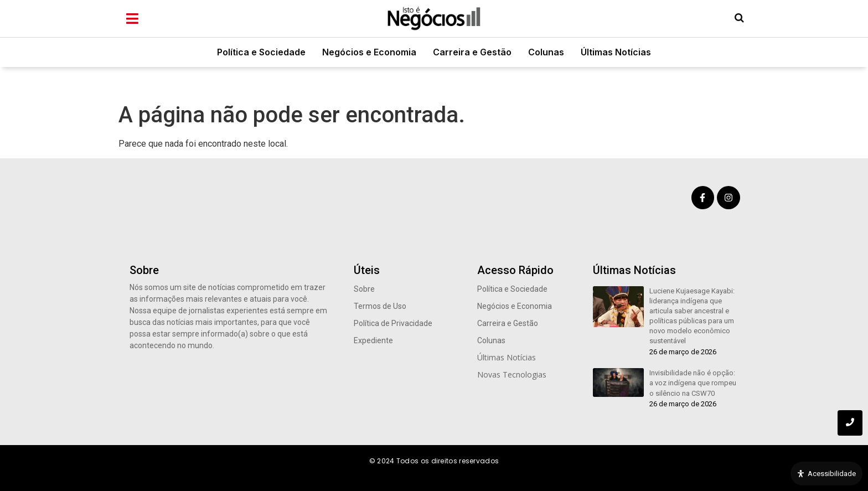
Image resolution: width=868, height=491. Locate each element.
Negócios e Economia (369, 52)
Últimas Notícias (616, 52)
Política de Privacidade (393, 323)
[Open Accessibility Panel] (826, 474)
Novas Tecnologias (512, 374)
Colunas (546, 52)
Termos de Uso (380, 306)
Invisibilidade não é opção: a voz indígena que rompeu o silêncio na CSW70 (693, 383)
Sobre (364, 289)
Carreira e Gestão (472, 52)
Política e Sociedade (261, 52)
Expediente (373, 340)
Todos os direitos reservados (448, 461)
